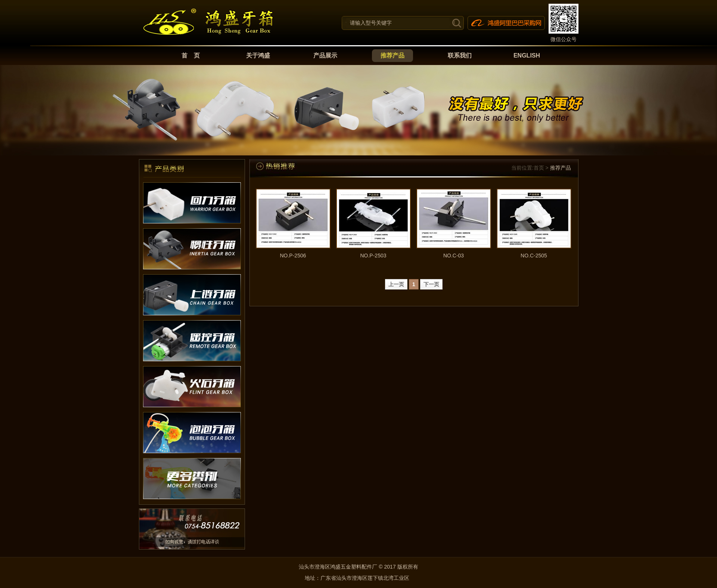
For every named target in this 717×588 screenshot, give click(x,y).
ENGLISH (527, 55)
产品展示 (325, 55)
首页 (539, 168)
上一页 (396, 284)
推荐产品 (392, 55)
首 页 (191, 55)
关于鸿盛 (258, 55)
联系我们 (460, 55)
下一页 (431, 284)
